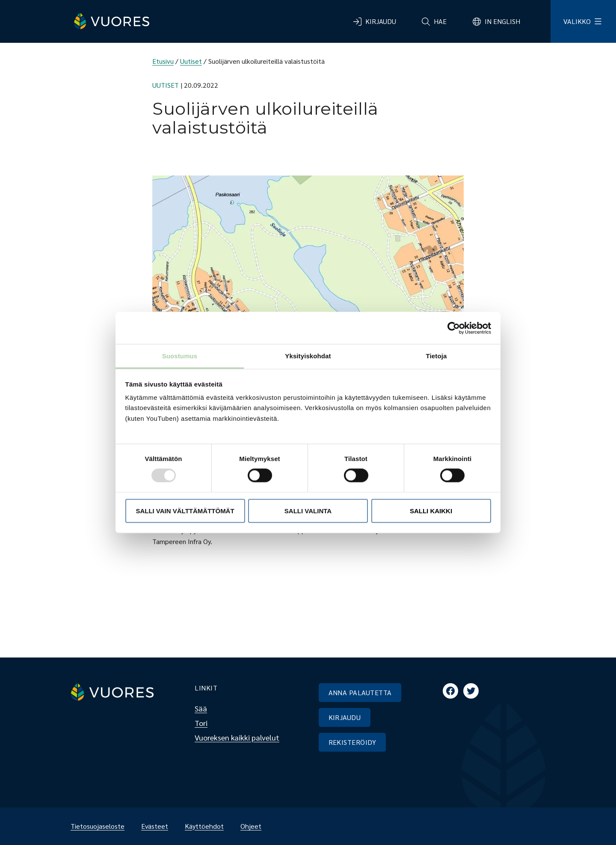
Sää (201, 708)
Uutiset (191, 61)
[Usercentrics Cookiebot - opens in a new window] (454, 328)
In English (502, 21)
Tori (201, 723)
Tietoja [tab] (437, 356)
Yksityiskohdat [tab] (308, 356)
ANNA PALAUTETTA (360, 692)
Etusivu (163, 61)
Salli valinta (308, 510)
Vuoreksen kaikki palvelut (237, 737)
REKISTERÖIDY (352, 742)
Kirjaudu (381, 21)
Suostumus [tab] (180, 356)
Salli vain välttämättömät (185, 510)
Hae (440, 21)
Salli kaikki (431, 510)
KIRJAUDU (345, 717)
